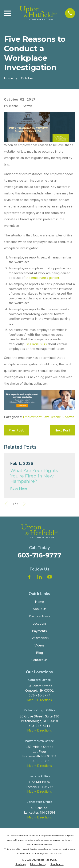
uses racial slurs (36, 344)
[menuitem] (20, 865)
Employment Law (36, 417)
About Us (39, 609)
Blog (39, 653)
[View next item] (24, 504)
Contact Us (39, 660)
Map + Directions (39, 700)
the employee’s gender (42, 278)
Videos (39, 645)
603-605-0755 (39, 761)
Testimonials (39, 638)
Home (39, 602)
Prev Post (16, 430)
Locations (39, 624)
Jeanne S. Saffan (63, 417)
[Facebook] (29, 577)
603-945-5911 (39, 726)
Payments (39, 631)
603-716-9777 (39, 555)
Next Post (62, 430)
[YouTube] (50, 577)
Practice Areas (39, 616)
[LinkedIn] (39, 577)
